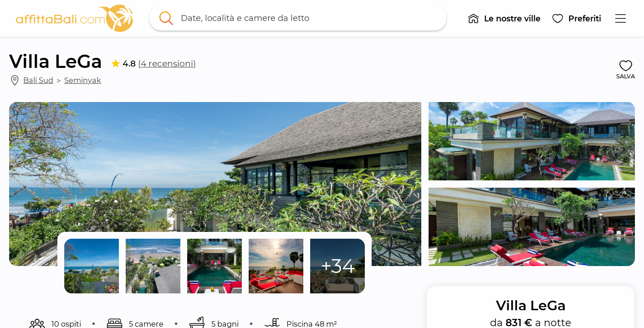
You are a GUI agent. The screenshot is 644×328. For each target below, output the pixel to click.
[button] (504, 18)
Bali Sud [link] (38, 80)
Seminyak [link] (83, 80)
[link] (75, 18)
